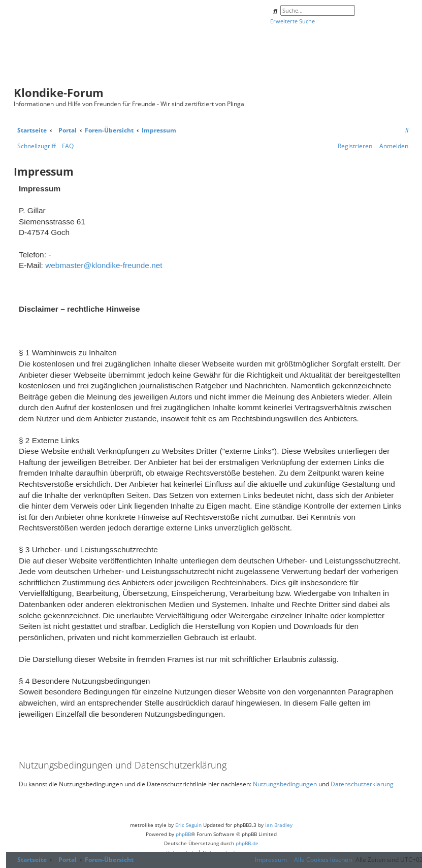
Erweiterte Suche (293, 21)
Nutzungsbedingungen (285, 784)
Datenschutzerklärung (362, 784)
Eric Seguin (188, 825)
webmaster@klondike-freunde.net (104, 265)
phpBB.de (247, 843)
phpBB (183, 834)
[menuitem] (407, 131)
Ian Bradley (279, 825)
